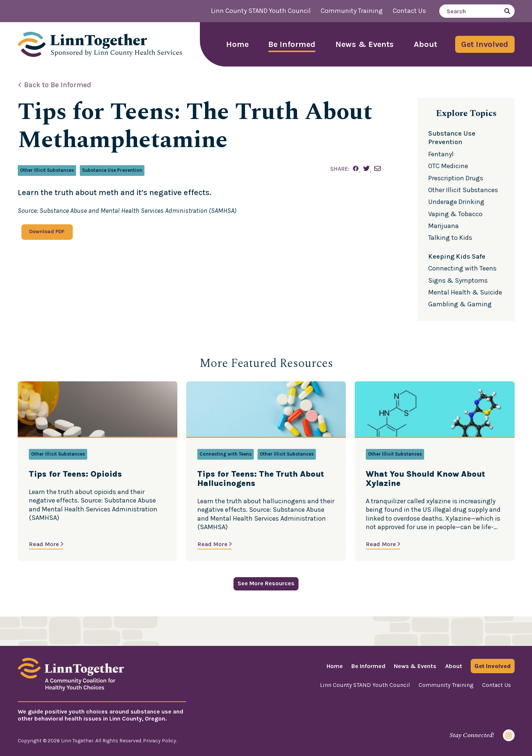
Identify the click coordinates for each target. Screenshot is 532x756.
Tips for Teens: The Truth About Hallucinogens (261, 479)
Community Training (352, 11)
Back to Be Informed (58, 85)
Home (237, 44)
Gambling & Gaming (460, 304)
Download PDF (47, 231)
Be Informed (292, 44)
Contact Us (409, 11)
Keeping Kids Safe (457, 256)
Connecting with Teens (462, 268)
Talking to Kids (450, 238)
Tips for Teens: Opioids (75, 474)
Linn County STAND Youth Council (261, 11)
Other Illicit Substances (47, 170)
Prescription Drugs (456, 178)
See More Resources (266, 583)
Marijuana (444, 226)
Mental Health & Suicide (465, 292)
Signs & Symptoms (458, 280)
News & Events (365, 44)
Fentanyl (441, 154)
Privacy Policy (160, 741)
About (425, 44)
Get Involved (485, 44)
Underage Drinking (456, 202)
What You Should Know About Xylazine (425, 479)
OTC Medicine (448, 166)
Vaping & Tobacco (455, 214)
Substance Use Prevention (112, 170)
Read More (44, 544)
